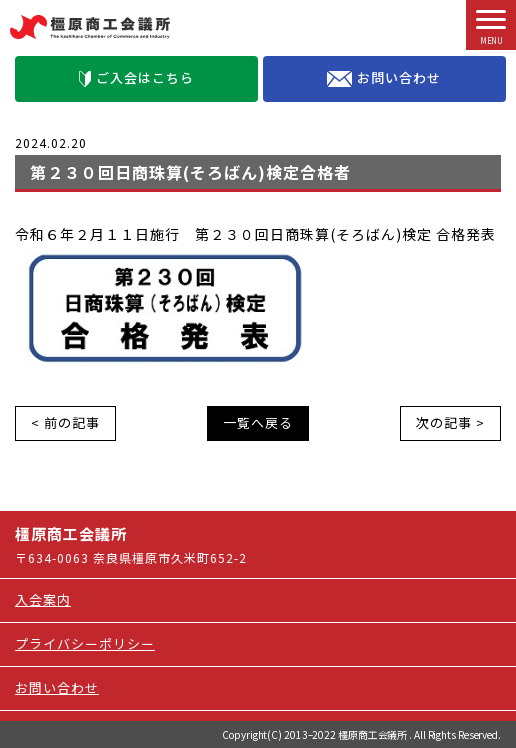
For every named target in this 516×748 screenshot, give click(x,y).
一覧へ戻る (258, 422)
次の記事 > (450, 422)
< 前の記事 (65, 422)
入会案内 (43, 599)
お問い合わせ (384, 78)
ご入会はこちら (136, 77)
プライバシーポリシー (85, 643)
